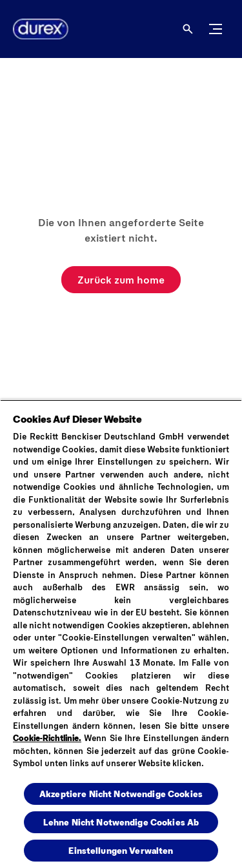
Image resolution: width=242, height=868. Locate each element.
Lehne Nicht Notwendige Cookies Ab (121, 822)
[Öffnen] (188, 29)
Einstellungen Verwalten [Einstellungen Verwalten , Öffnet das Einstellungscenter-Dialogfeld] (121, 850)
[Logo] (35, 29)
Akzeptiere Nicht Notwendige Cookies (121, 794)
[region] (121, 634)
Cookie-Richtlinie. (47, 738)
